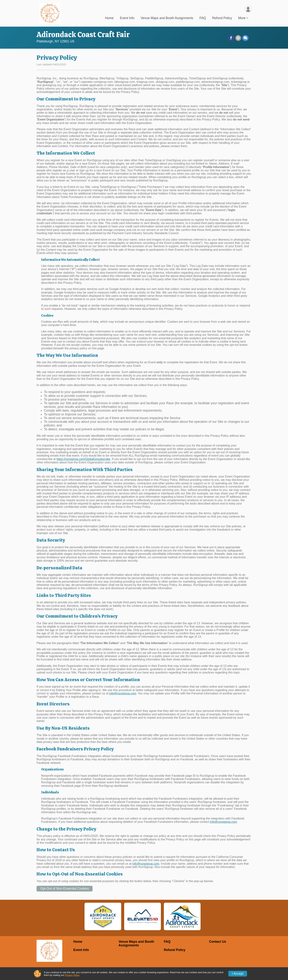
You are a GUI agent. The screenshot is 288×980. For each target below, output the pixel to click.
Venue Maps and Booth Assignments (167, 18)
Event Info (127, 18)
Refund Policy (222, 18)
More (242, 18)
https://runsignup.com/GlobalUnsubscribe (83, 459)
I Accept (238, 974)
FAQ (203, 18)
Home (109, 18)
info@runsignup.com (123, 693)
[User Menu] (248, 9)
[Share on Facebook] (231, 38)
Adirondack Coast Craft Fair (83, 35)
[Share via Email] (238, 38)
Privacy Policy (72, 975)
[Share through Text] (245, 38)
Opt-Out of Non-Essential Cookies (65, 889)
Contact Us (218, 942)
